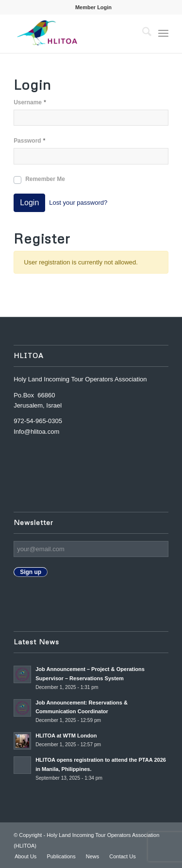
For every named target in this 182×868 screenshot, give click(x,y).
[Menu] (163, 33)
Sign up (31, 572)
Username (30, 102)
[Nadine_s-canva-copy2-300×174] (75, 33)
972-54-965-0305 (38, 421)
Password (30, 140)
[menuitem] (93, 7)
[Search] (142, 33)
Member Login (93, 7)
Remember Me (45, 179)
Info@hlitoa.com (36, 432)
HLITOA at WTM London (66, 736)
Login (29, 203)
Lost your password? (78, 203)
